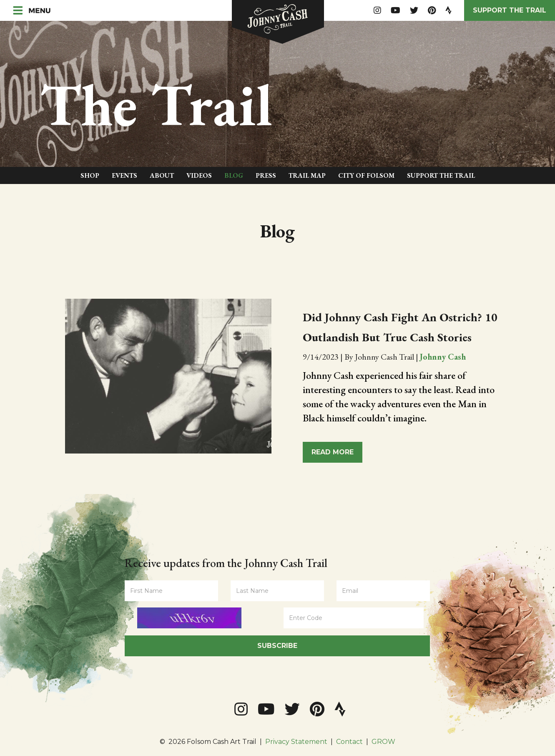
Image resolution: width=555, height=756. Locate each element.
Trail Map (307, 175)
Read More (333, 452)
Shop (90, 175)
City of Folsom (366, 175)
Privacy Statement (296, 742)
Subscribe (277, 646)
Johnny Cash (443, 357)
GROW (383, 742)
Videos (199, 175)
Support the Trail (510, 10)
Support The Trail (441, 175)
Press (266, 175)
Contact (349, 742)
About (162, 175)
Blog (234, 175)
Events (124, 175)
